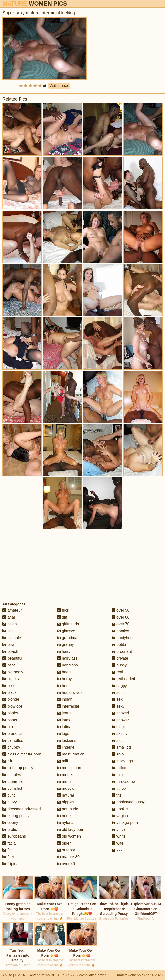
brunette (12, 734)
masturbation (71, 754)
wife (118, 843)
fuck (63, 610)
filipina (10, 864)
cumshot (12, 788)
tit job (119, 788)
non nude (67, 809)
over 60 (121, 617)
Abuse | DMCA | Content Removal (28, 975)
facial (10, 843)
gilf (62, 617)
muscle (66, 788)
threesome (123, 782)
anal (9, 617)
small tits (122, 747)
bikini (9, 686)
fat (7, 850)
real (117, 672)
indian (65, 699)
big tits (11, 679)
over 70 (121, 624)
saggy (119, 686)
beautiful (12, 658)
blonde (11, 699)
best (9, 665)
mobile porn (70, 768)
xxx (117, 850)
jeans (64, 713)
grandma (67, 638)
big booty (13, 672)
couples (12, 775)
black (10, 693)
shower (120, 720)
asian (10, 624)
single (119, 727)
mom (64, 782)
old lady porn (71, 829)
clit (7, 761)
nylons (65, 823)
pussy (119, 665)
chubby (11, 747)
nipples (66, 802)
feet (8, 857)
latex (63, 720)
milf (62, 761)
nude (64, 816)
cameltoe (13, 740)
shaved (120, 713)
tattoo (119, 768)
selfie (119, 693)
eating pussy (16, 816)
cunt (9, 795)
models (66, 775)
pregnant (122, 651)
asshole (12, 638)
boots (10, 720)
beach (10, 651)
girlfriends (68, 624)
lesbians (67, 740)
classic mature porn (22, 754)
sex (117, 699)
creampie (13, 782)
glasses (66, 631)
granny (65, 645)
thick (118, 775)
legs (63, 734)
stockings (122, 761)
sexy (118, 706)
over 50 (121, 610)
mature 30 (68, 857)
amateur (12, 610)
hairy (64, 651)
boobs (10, 713)
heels (64, 672)
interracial (68, 706)
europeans (14, 836)
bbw (9, 645)
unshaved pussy (128, 802)
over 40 (66, 864)
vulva (119, 829)
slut (117, 740)
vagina (120, 816)
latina (64, 727)
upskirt (120, 809)
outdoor (66, 850)
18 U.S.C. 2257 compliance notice (81, 975)
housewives (70, 693)
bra (8, 727)
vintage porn (125, 823)
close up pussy (18, 768)
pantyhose (123, 638)
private (120, 658)
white (119, 836)
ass (8, 631)
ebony (10, 823)
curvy (10, 802)
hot (62, 686)
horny (64, 679)
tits (117, 795)
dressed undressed (22, 809)
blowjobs (13, 706)
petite (119, 645)
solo (118, 754)
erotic (10, 829)
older (64, 843)
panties (120, 631)
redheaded (123, 679)
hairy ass (67, 658)
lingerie (66, 747)
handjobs (67, 665)
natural (65, 795)
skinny (120, 734)
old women (69, 836)
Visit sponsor (59, 86)
